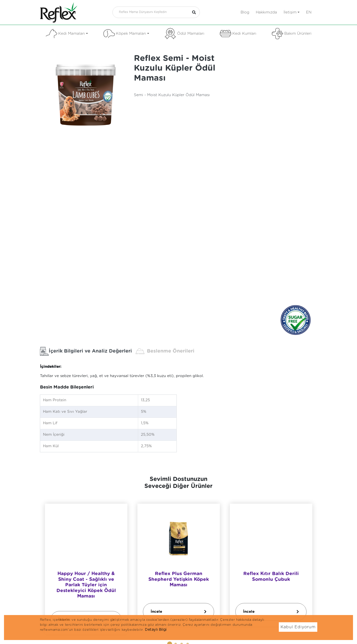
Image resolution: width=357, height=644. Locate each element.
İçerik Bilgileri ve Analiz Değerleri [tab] (86, 351)
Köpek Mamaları (126, 34)
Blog (245, 12)
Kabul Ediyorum (298, 627)
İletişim (292, 12)
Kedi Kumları (238, 34)
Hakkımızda (266, 12)
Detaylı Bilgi (156, 630)
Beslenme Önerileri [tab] (165, 351)
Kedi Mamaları (67, 34)
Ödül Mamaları (184, 34)
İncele (178, 612)
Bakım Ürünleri (292, 34)
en (309, 12)
